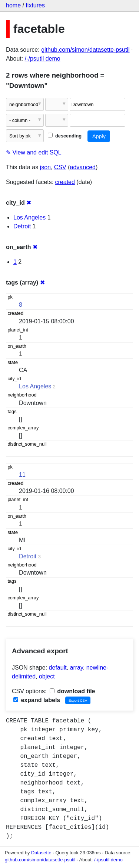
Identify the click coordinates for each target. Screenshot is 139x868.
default (58, 668)
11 (22, 475)
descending (65, 136)
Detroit (22, 226)
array (77, 668)
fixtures (35, 5)
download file (72, 691)
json (45, 167)
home (13, 5)
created (65, 182)
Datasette (41, 853)
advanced (83, 167)
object (47, 676)
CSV (60, 167)
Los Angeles (29, 217)
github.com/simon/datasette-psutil (85, 50)
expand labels (37, 700)
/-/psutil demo (43, 59)
